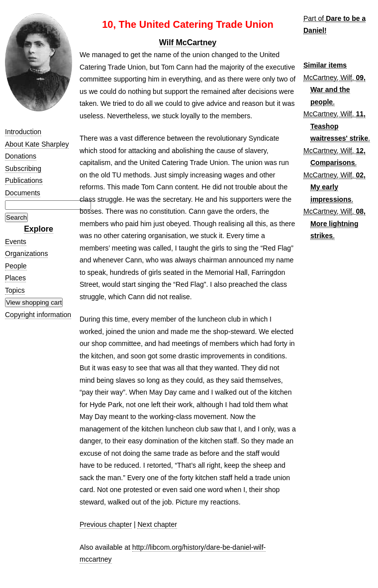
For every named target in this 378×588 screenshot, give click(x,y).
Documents (23, 193)
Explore (39, 229)
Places (15, 278)
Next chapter (157, 524)
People (16, 266)
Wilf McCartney (188, 42)
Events (16, 242)
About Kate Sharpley (37, 144)
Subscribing (23, 168)
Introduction (23, 132)
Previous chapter (106, 524)
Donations (21, 156)
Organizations (26, 253)
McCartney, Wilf (328, 78)
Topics (15, 290)
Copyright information (38, 315)
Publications (24, 180)
